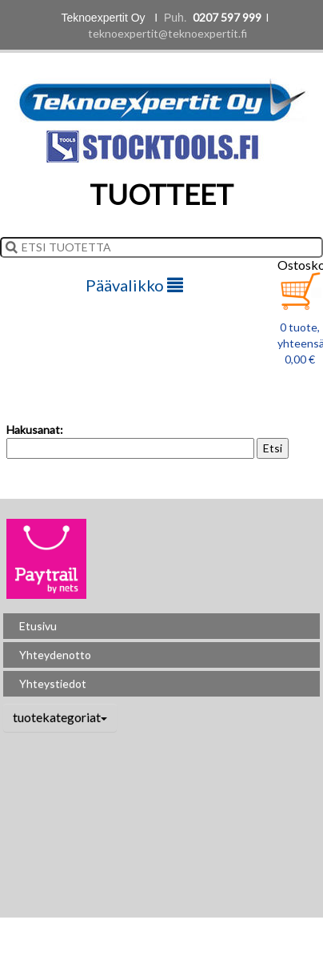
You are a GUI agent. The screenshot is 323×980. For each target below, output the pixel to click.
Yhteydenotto (55, 655)
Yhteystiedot (53, 683)
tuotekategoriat (60, 717)
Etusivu (38, 626)
